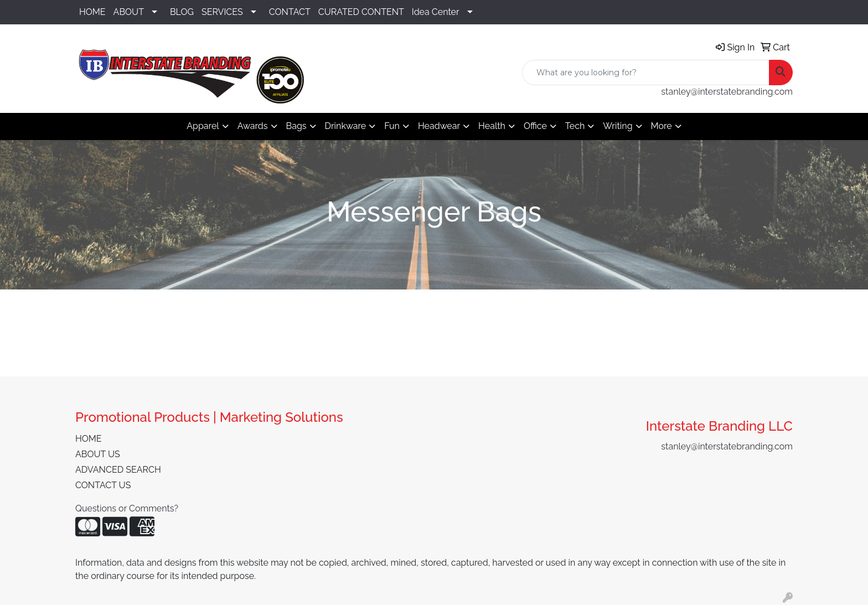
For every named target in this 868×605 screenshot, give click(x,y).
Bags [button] (296, 126)
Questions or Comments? (127, 508)
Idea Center (436, 12)
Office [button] (535, 126)
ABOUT (129, 12)
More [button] (662, 126)
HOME (92, 12)
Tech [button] (575, 126)
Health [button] (492, 126)
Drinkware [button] (346, 126)
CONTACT (290, 12)
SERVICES (222, 12)
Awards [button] (253, 126)
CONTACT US (103, 485)
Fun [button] (392, 126)
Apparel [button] (203, 126)
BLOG (182, 12)
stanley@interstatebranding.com (727, 92)
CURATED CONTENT (361, 12)
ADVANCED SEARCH (118, 470)
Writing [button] (618, 126)
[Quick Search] (646, 73)
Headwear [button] (439, 126)
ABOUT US (98, 454)
